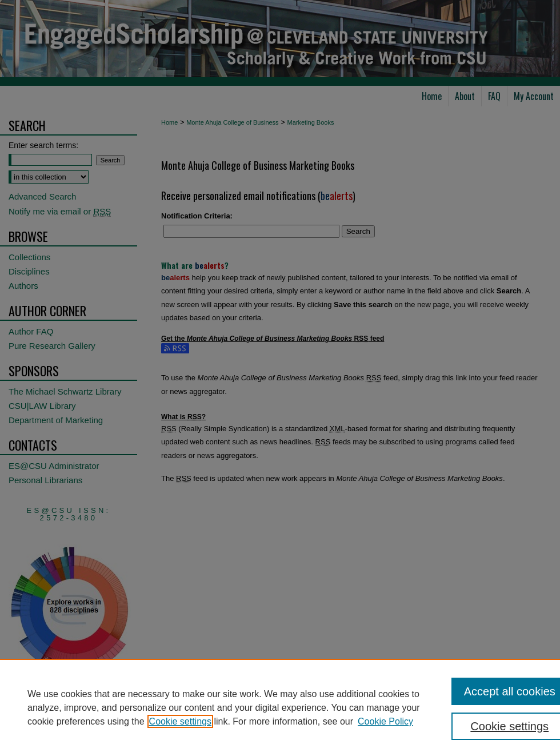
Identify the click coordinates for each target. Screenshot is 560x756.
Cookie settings (180, 721)
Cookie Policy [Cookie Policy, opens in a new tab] (385, 721)
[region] (280, 707)
